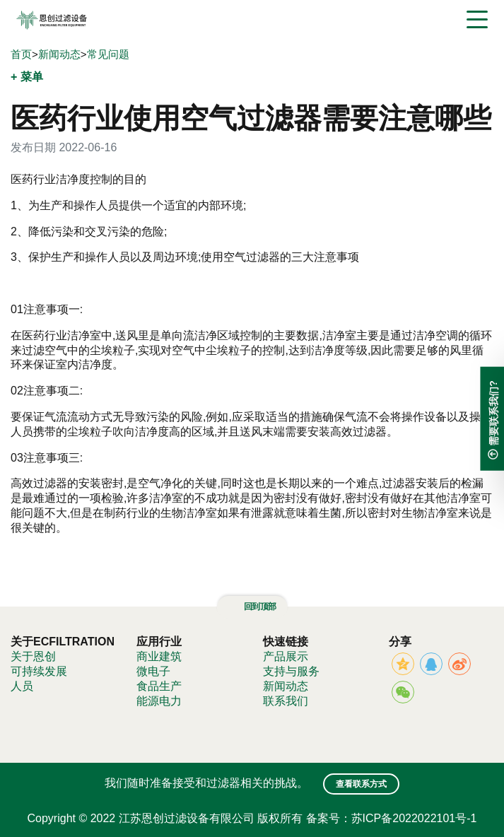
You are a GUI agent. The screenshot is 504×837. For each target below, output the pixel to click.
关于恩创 (33, 656)
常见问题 (108, 54)
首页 (21, 54)
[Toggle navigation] (477, 19)
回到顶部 (252, 607)
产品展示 (286, 656)
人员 (22, 686)
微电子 (153, 671)
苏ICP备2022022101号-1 (414, 818)
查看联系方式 (361, 784)
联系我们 (286, 701)
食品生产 (159, 686)
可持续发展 (39, 671)
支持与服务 (291, 671)
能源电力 (159, 701)
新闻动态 (59, 54)
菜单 (32, 77)
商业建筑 (159, 656)
